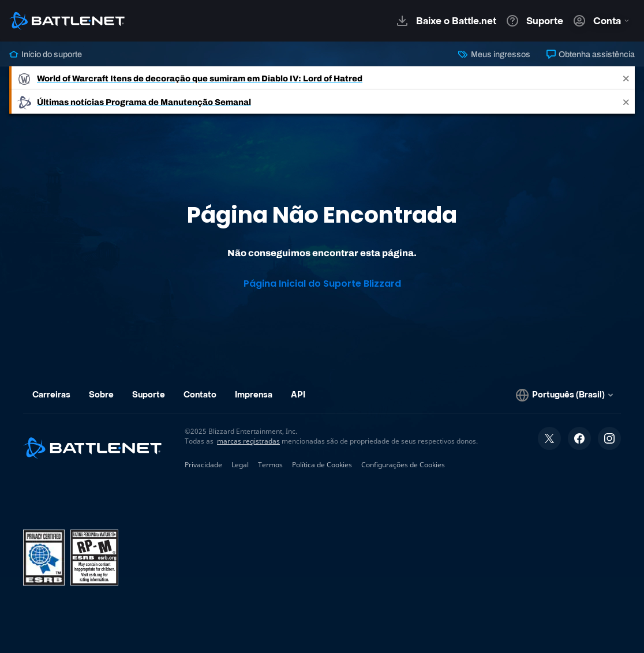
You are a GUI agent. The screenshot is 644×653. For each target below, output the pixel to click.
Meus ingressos (494, 54)
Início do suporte (46, 54)
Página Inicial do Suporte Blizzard (322, 284)
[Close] (626, 78)
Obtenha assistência (591, 54)
